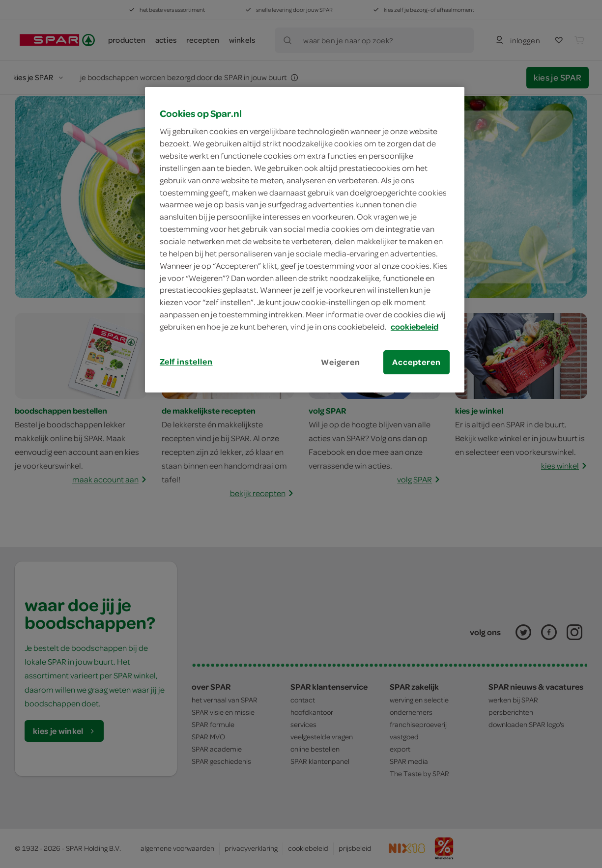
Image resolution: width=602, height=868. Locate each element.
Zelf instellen (186, 362)
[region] (305, 240)
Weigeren (341, 362)
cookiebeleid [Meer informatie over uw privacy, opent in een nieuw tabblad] (415, 327)
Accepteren (416, 362)
